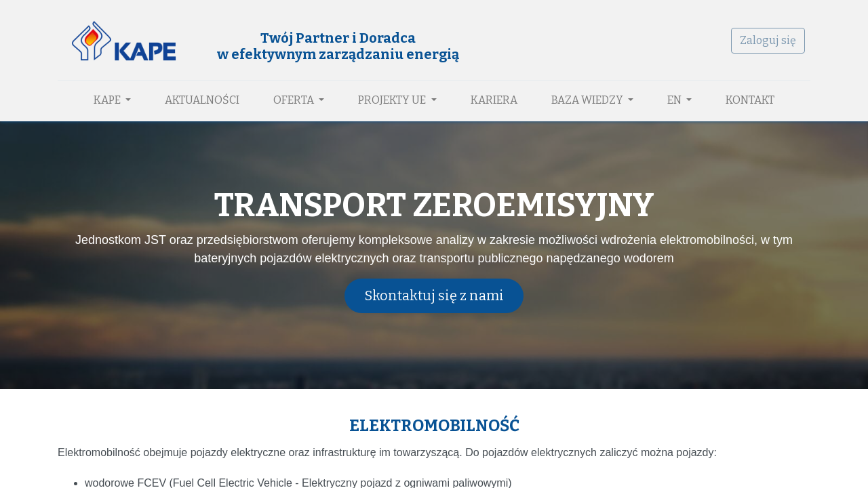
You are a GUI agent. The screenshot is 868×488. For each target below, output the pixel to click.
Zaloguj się (768, 40)
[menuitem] (202, 100)
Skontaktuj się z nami (434, 296)
